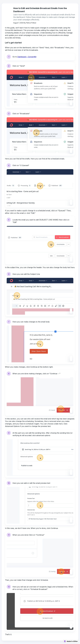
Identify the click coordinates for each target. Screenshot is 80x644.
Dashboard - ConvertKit (27, 57)
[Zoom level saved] (71, 101)
